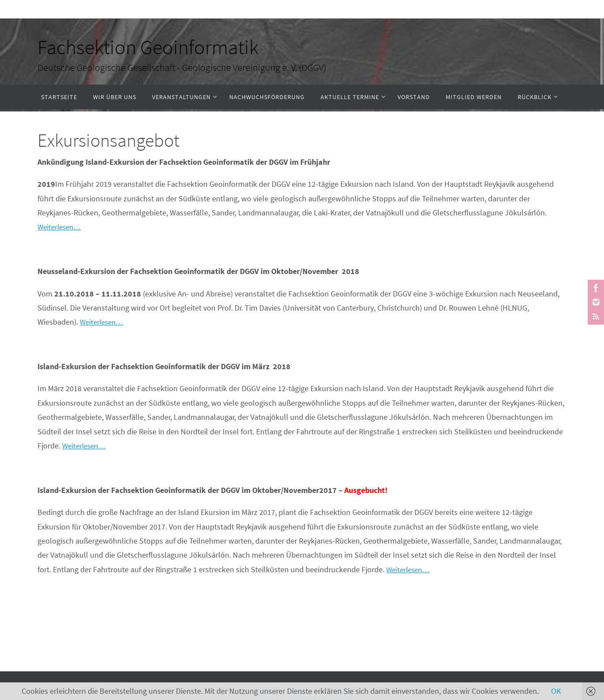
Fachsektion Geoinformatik (148, 47)
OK (556, 691)
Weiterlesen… (61, 227)
